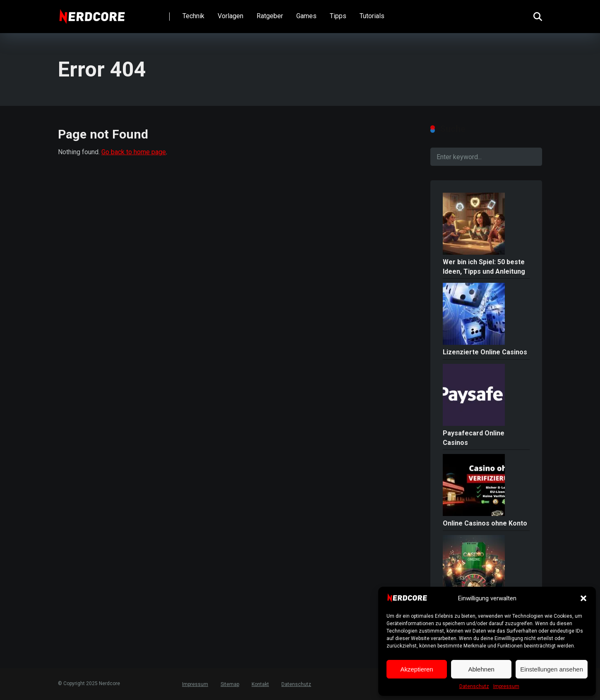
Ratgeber (270, 16)
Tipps (338, 16)
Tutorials (372, 16)
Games (306, 16)
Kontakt (260, 684)
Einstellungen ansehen (552, 669)
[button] (583, 598)
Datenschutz (474, 686)
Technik (193, 16)
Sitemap (230, 684)
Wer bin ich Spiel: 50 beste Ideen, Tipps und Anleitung (484, 267)
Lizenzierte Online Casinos (485, 352)
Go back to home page (134, 152)
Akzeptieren (416, 669)
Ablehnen (481, 669)
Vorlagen (230, 16)
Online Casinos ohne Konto (485, 523)
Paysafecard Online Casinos (474, 438)
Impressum (506, 686)
